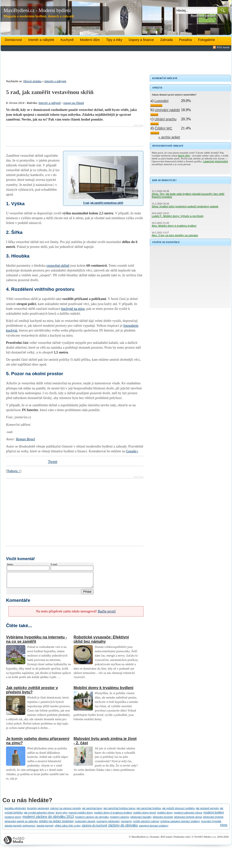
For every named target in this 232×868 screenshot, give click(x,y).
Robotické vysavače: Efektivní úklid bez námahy (101, 642)
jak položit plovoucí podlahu (179, 811)
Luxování (161, 101)
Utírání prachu (165, 119)
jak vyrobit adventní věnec (39, 815)
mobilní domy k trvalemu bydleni (113, 815)
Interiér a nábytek (41, 40)
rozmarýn (126, 824)
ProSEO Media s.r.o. (206, 840)
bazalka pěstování (15, 811)
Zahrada (166, 40)
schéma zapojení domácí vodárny (180, 824)
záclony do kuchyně (94, 828)
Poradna (185, 40)
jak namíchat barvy (92, 811)
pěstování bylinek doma (188, 820)
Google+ (132, 451)
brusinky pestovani (38, 811)
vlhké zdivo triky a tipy (68, 828)
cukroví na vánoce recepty (66, 811)
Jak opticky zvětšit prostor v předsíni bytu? (32, 693)
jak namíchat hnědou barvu (119, 811)
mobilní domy (165, 815)
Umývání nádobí (167, 110)
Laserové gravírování (215, 161)
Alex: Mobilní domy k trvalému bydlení (174, 226)
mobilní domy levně (145, 815)
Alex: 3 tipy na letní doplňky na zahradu (175, 235)
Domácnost (13, 40)
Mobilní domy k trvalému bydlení (103, 691)
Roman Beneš (25, 439)
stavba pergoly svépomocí (20, 828)
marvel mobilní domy (81, 815)
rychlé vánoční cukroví (146, 824)
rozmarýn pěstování (108, 824)
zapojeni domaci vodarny (154, 828)
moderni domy (13, 820)
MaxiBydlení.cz (140, 840)
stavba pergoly (45, 828)
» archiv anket (169, 137)
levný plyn (184, 156)
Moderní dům (90, 40)
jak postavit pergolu (207, 811)
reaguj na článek (74, 103)
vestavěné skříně (58, 265)
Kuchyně (67, 40)
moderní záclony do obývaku (92, 820)
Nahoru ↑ (14, 471)
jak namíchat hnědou (149, 811)
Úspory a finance (141, 40)
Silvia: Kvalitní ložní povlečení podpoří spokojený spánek (185, 206)
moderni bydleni (214, 815)
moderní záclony (119, 820)
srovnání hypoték (211, 824)
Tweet (53, 462)
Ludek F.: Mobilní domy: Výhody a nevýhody (178, 216)
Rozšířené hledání (203, 16)
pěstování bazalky (141, 820)
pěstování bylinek (213, 820)
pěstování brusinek (163, 820)
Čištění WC (163, 128)
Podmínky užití (182, 840)
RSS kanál (223, 47)
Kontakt (154, 840)
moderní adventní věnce (188, 815)
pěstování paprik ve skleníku (21, 824)
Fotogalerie (206, 40)
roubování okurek (85, 824)
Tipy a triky (114, 40)
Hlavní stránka (32, 81)
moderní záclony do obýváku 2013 (48, 820)
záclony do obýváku (123, 828)
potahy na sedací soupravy (56, 824)
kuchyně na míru (73, 309)
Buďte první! (107, 614)
